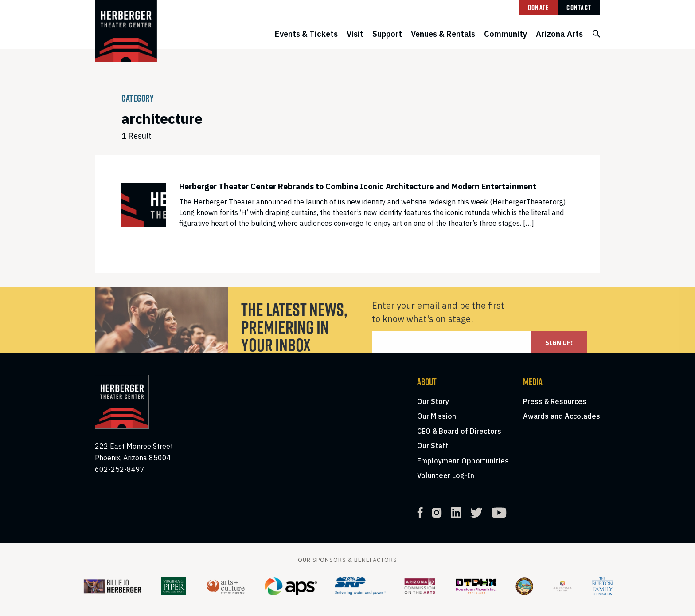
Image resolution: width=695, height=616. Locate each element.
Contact (579, 8)
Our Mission (437, 416)
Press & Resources (555, 401)
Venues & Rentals (443, 34)
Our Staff (433, 446)
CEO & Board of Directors (459, 431)
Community (506, 34)
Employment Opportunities (463, 461)
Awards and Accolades (562, 416)
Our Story (433, 401)
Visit (355, 34)
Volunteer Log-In (446, 475)
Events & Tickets (306, 34)
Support (387, 34)
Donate (539, 8)
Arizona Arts (559, 34)
